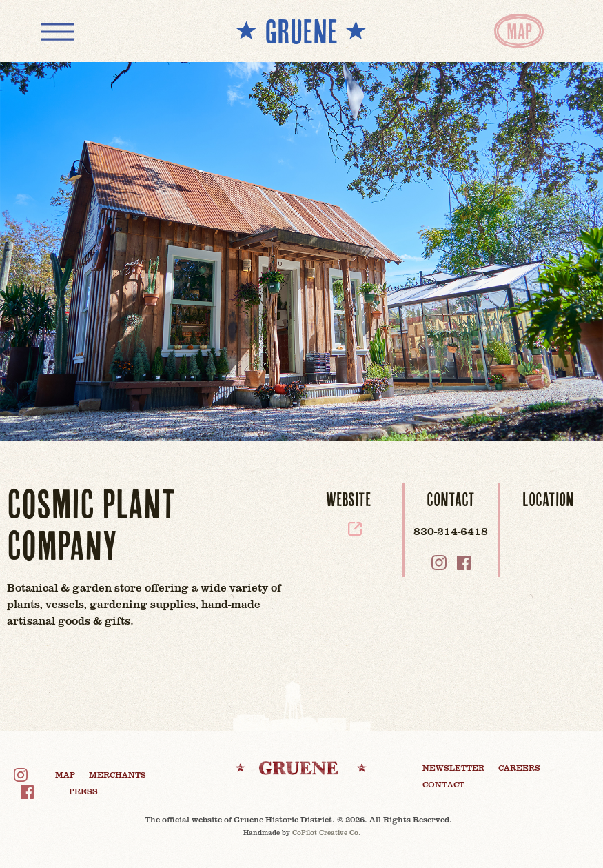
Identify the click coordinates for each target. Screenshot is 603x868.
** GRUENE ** (301, 31)
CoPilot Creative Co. (326, 832)
